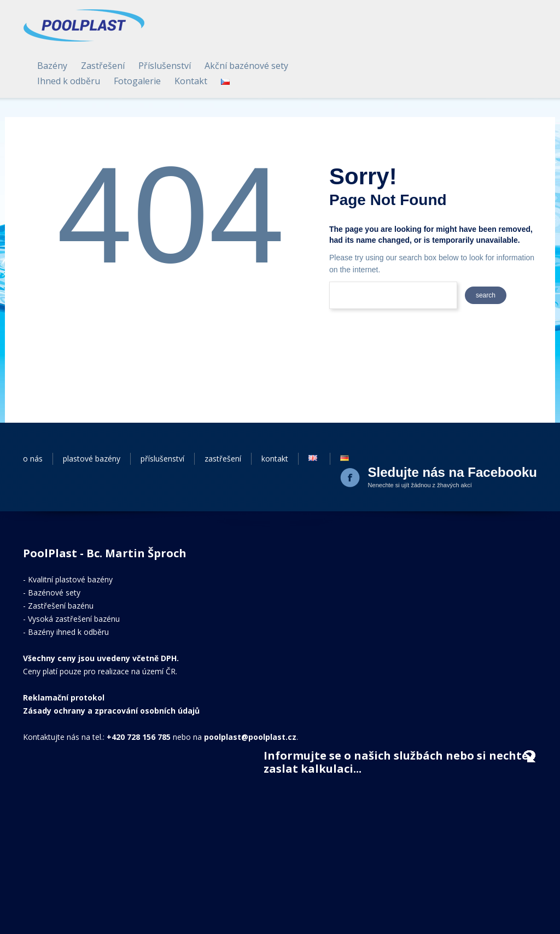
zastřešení (223, 417)
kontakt (275, 417)
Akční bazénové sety (465, 24)
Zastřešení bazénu (61, 564)
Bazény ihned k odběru (68, 590)
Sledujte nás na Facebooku (453, 431)
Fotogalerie (355, 39)
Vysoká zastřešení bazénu (74, 577)
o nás (33, 417)
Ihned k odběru (287, 39)
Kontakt (409, 39)
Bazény (270, 24)
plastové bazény (92, 417)
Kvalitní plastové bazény (70, 538)
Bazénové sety (54, 551)
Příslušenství (383, 24)
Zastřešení (321, 24)
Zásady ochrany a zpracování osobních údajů (111, 669)
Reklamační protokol (64, 656)
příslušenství (162, 417)
